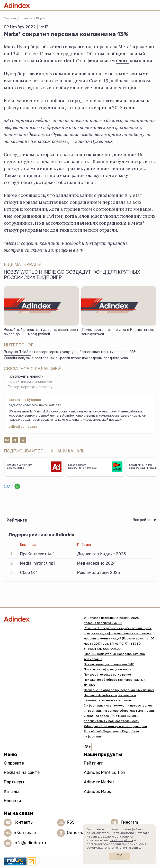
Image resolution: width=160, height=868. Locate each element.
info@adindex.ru (30, 843)
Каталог (12, 792)
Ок (119, 856)
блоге (122, 60)
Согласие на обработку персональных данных (119, 690)
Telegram (129, 822)
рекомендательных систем (107, 848)
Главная (10, 18)
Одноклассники (83, 833)
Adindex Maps (97, 792)
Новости (26, 18)
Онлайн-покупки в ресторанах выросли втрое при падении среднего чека (66, 359)
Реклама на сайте (22, 772)
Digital (41, 18)
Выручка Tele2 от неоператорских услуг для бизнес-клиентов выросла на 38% (71, 352)
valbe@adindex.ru (23, 427)
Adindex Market (99, 782)
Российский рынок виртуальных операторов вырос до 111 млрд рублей (41, 332)
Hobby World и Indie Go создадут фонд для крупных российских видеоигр (72, 275)
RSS (71, 822)
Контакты (24, 822)
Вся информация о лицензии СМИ (109, 664)
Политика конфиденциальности (108, 669)
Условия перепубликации (103, 623)
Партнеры (14, 782)
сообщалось (32, 195)
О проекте (14, 763)
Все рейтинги (144, 520)
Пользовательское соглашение (107, 675)
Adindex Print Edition (105, 772)
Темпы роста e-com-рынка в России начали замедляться (118, 332)
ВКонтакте (25, 833)
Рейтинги (94, 763)
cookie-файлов (122, 840)
